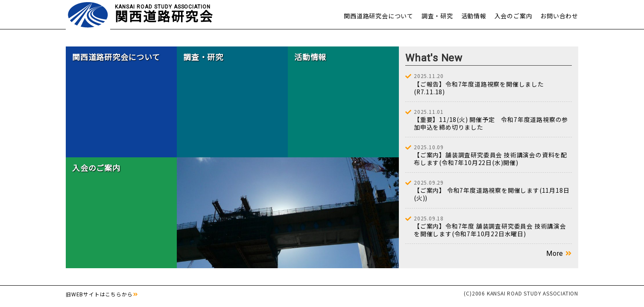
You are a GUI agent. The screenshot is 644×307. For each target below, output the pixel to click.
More (555, 255)
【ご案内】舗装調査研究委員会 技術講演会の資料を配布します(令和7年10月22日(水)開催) (493, 156)
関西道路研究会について (379, 16)
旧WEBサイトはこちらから (99, 295)
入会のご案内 (514, 16)
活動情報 (474, 16)
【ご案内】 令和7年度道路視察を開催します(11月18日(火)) (493, 192)
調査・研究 (437, 16)
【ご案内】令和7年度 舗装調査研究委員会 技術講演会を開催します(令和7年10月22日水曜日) (493, 227)
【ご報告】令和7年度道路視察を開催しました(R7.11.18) (493, 85)
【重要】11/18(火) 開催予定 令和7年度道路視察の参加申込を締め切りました (493, 120)
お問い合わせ (559, 16)
